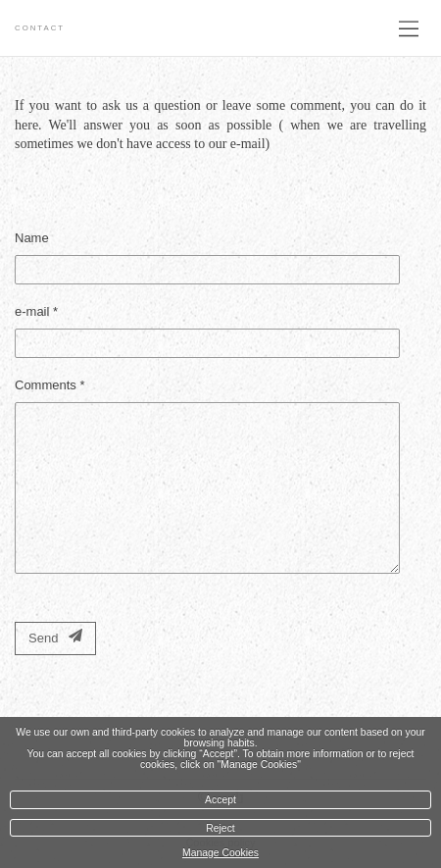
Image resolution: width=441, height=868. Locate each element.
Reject (220, 828)
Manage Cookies (220, 853)
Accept (220, 800)
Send (55, 637)
